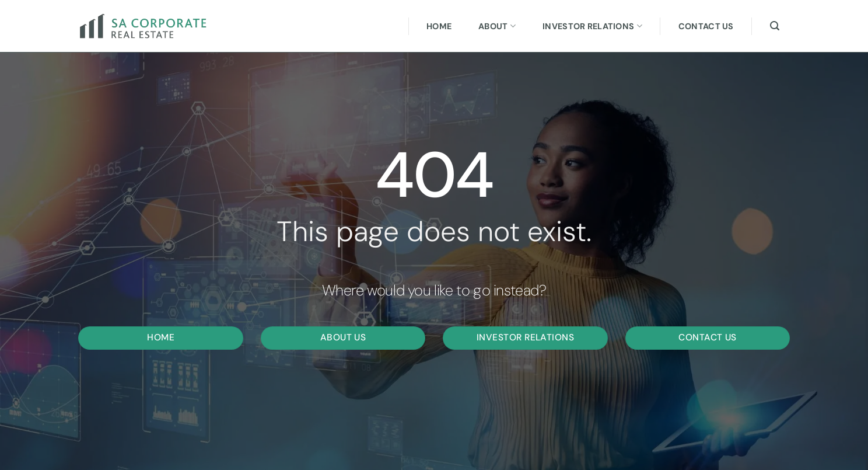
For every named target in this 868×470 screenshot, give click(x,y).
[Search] (775, 26)
